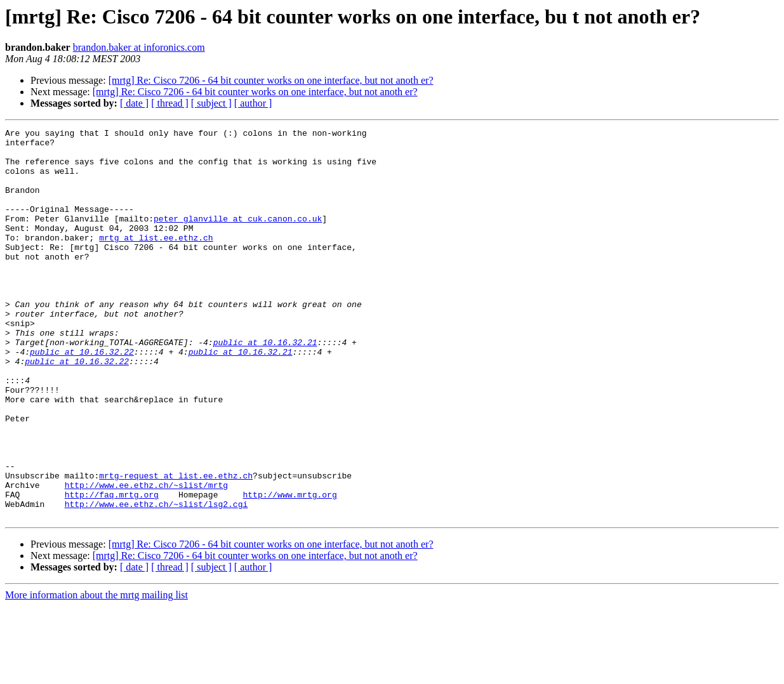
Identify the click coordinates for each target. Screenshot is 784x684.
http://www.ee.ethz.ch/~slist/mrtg (146, 557)
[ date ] (134, 103)
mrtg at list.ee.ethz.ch (156, 260)
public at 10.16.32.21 (265, 386)
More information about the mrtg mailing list (96, 673)
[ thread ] (170, 103)
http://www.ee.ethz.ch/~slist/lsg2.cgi (156, 580)
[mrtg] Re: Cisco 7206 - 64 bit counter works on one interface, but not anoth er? (271, 80)
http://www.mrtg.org (289, 569)
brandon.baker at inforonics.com (139, 47)
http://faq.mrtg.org (112, 569)
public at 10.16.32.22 (82, 397)
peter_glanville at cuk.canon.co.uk (238, 237)
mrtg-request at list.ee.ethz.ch (176, 546)
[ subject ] (211, 103)
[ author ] (253, 103)
